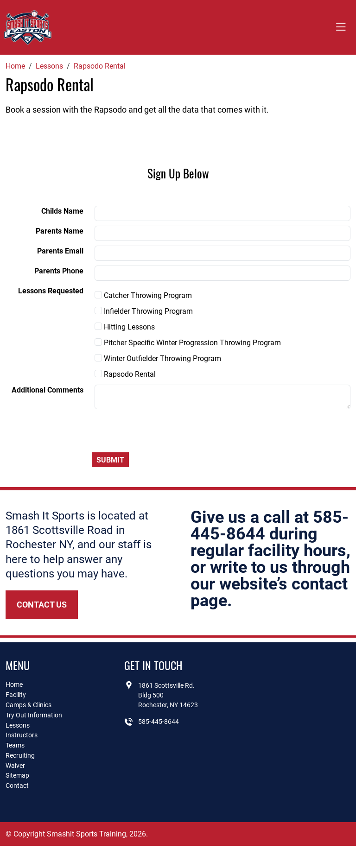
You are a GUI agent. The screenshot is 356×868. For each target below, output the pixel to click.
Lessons (18, 725)
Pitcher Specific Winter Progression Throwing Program (188, 343)
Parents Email (60, 251)
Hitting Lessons (125, 327)
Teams (15, 745)
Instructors (22, 735)
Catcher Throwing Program (143, 295)
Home (14, 684)
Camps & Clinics (29, 705)
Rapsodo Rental (125, 374)
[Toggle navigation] (341, 27)
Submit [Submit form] (110, 460)
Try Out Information (34, 715)
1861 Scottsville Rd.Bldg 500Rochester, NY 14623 (168, 695)
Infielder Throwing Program (144, 311)
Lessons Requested (51, 291)
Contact (17, 786)
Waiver (15, 766)
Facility (16, 695)
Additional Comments (48, 390)
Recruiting (20, 755)
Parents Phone (59, 271)
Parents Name (60, 231)
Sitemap (17, 775)
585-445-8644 (159, 722)
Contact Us (42, 605)
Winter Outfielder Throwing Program (158, 358)
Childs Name (62, 211)
